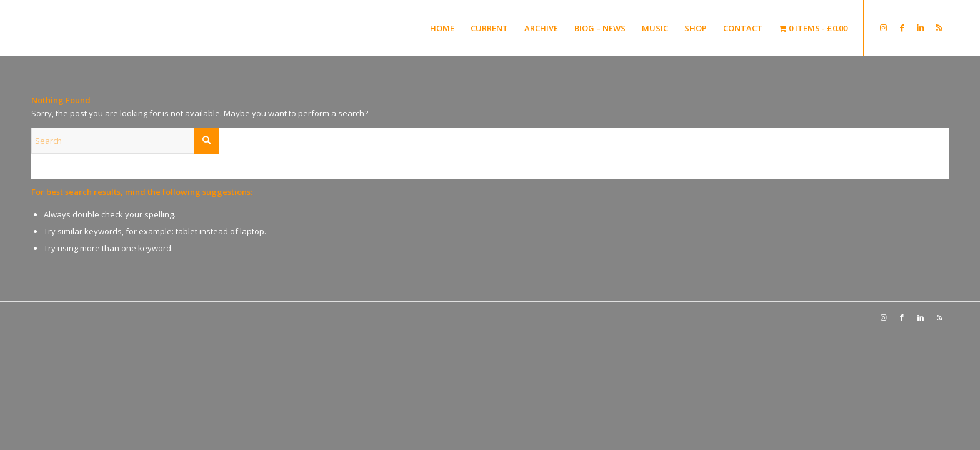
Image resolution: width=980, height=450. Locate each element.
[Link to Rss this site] (939, 27)
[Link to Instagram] (883, 27)
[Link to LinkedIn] (921, 27)
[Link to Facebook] (902, 27)
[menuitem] (442, 28)
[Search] (125, 141)
